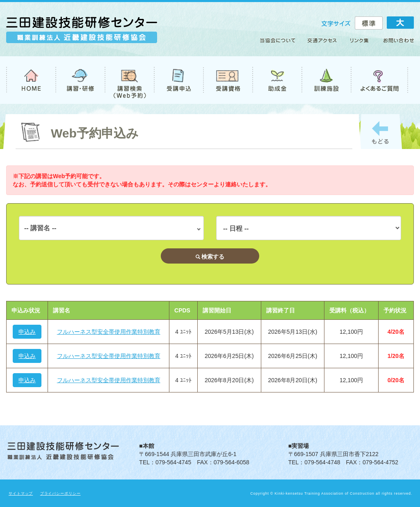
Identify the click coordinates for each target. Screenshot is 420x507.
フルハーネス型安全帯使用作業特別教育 (109, 332)
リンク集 (360, 44)
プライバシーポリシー (60, 493)
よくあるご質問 (379, 80)
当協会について (280, 44)
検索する (210, 257)
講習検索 (129, 80)
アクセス (323, 44)
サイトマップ (21, 493)
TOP (31, 80)
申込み (27, 332)
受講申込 (178, 80)
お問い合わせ (395, 44)
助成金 (277, 80)
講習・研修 (80, 80)
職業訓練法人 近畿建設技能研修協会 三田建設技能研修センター (82, 33)
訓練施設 (326, 80)
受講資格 (228, 80)
